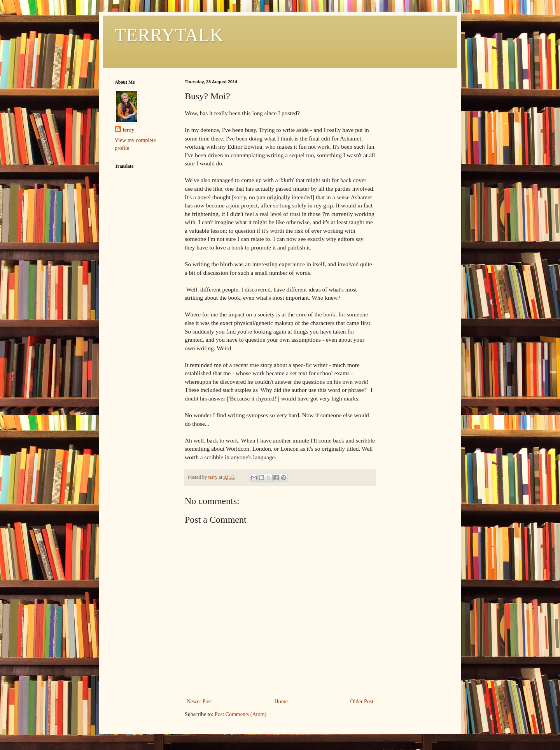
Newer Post (199, 702)
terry (128, 130)
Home (281, 702)
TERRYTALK (169, 35)
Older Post (362, 702)
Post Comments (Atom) (241, 714)
